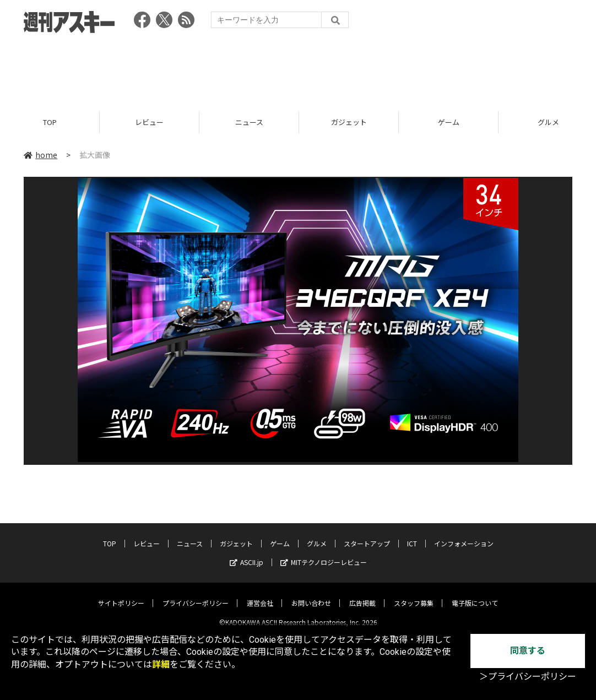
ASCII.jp (246, 553)
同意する (528, 651)
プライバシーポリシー (196, 594)
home (40, 155)
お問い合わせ (311, 594)
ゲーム (449, 123)
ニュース (249, 123)
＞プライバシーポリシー (528, 677)
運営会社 (260, 594)
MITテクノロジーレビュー (324, 553)
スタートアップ (367, 535)
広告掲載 (362, 594)
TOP (50, 123)
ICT (412, 535)
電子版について (475, 594)
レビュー (149, 123)
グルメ (317, 535)
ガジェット (349, 123)
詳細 (161, 664)
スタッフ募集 (414, 594)
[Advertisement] (298, 69)
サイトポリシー (121, 594)
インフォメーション (464, 535)
